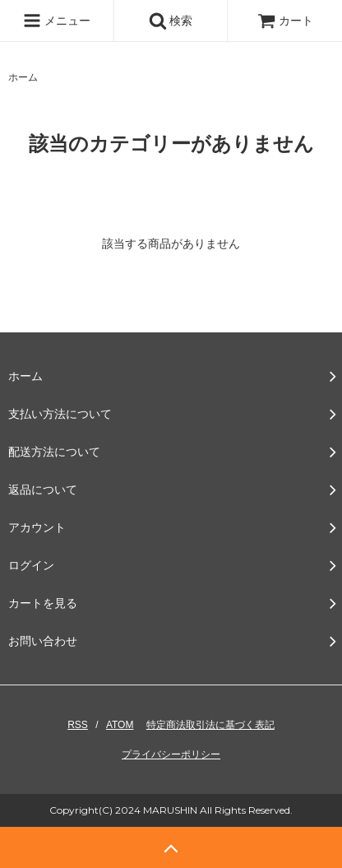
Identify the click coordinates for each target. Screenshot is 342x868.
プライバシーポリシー (171, 754)
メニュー (57, 21)
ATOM (120, 725)
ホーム (23, 77)
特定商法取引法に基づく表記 (210, 725)
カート (285, 21)
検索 (171, 21)
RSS (78, 725)
